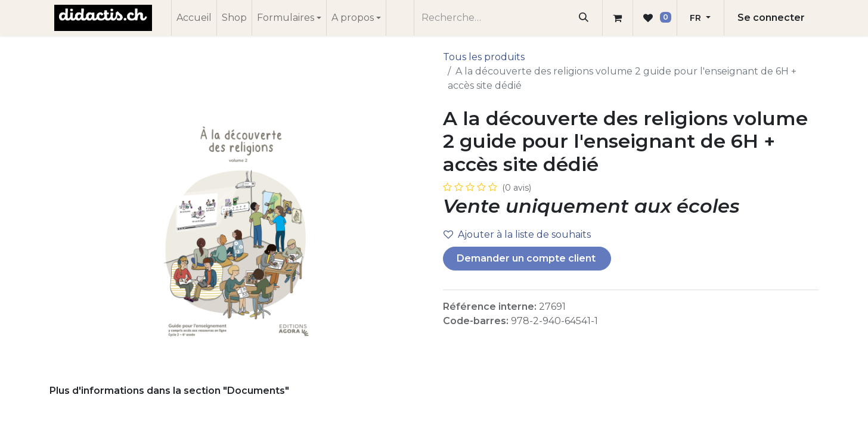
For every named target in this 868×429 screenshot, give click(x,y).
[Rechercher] (584, 18)
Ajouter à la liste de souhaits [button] (517, 234)
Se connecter (771, 18)
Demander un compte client (527, 258)
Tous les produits (484, 57)
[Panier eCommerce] (618, 18)
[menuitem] (194, 18)
